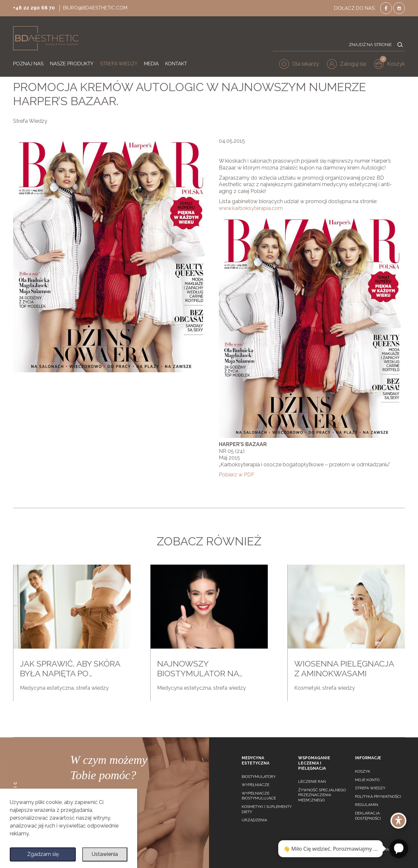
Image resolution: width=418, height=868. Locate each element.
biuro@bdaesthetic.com (95, 8)
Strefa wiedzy (370, 788)
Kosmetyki (307, 688)
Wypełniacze (256, 785)
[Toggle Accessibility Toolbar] (398, 821)
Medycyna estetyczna (47, 688)
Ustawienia (105, 854)
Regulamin (367, 805)
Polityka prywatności (378, 796)
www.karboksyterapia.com (251, 208)
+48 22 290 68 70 (34, 8)
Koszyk (363, 771)
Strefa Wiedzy (30, 121)
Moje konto (367, 780)
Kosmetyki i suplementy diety (267, 809)
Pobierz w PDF (237, 475)
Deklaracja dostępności (368, 816)
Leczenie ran (312, 781)
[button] (346, 64)
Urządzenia (254, 820)
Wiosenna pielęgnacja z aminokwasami (344, 668)
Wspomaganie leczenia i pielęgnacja (314, 763)
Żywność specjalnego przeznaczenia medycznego (322, 795)
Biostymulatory (259, 777)
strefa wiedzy (92, 688)
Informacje (368, 758)
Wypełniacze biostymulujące (259, 796)
